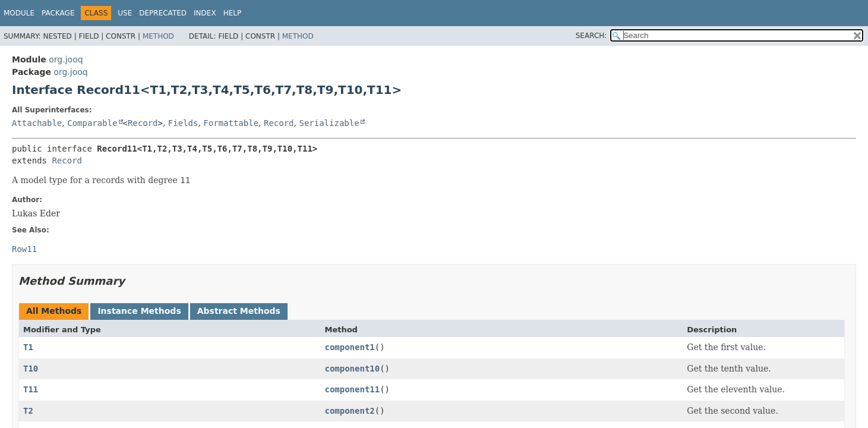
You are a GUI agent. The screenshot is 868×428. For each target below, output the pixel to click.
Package (58, 13)
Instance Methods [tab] (139, 311)
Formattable (231, 123)
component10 (352, 369)
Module (19, 13)
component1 (349, 347)
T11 (31, 389)
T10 (31, 369)
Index (205, 13)
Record (143, 123)
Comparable (92, 123)
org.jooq (66, 59)
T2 (28, 411)
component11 (352, 389)
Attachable (37, 123)
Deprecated (163, 13)
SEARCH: (591, 36)
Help (233, 13)
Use (125, 13)
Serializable (329, 123)
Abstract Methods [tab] (239, 311)
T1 (28, 347)
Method (158, 36)
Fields (183, 123)
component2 (349, 411)
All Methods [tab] (54, 311)
